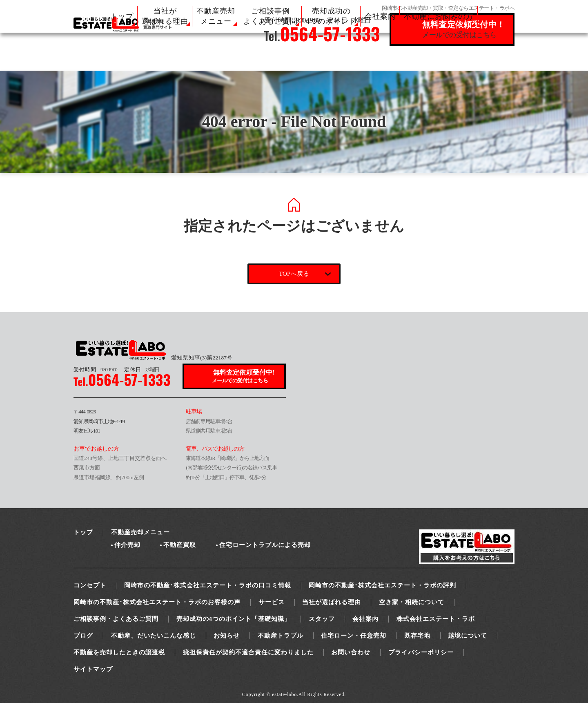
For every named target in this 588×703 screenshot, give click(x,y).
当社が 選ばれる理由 (165, 16)
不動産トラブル (281, 636)
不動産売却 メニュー (216, 16)
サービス (272, 602)
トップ (122, 16)
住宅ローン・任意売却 (354, 636)
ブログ (83, 636)
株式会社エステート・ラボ (436, 619)
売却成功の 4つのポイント (331, 16)
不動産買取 (180, 545)
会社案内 (380, 16)
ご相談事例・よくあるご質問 (116, 619)
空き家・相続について (412, 602)
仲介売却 (127, 545)
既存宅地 (417, 636)
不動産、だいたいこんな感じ (154, 636)
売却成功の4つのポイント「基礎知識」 (234, 619)
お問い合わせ (351, 652)
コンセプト (90, 585)
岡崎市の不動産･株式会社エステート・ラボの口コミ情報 (208, 585)
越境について (468, 636)
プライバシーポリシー (421, 652)
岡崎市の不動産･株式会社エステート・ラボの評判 (382, 585)
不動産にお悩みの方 (439, 16)
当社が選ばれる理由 (332, 602)
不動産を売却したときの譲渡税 (119, 652)
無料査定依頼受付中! (244, 377)
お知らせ (227, 636)
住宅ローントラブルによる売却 (265, 545)
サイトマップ (93, 669)
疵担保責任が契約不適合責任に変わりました (248, 652)
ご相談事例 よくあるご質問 (271, 16)
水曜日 (142, 369)
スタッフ (322, 619)
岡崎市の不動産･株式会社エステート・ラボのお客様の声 (157, 602)
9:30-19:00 (95, 369)
